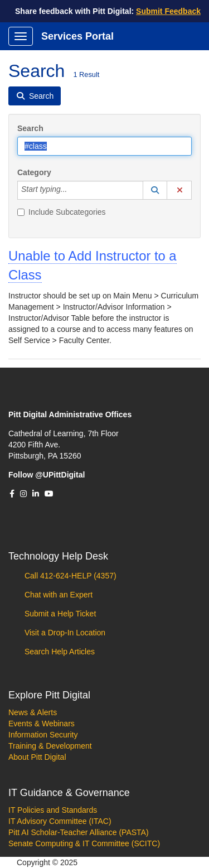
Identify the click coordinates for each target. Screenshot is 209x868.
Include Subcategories (62, 212)
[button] (155, 190)
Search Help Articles (59, 652)
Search (30, 128)
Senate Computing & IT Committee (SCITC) (84, 843)
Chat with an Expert (57, 595)
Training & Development (50, 746)
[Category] (73, 190)
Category (34, 172)
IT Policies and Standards (53, 810)
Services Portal (77, 36)
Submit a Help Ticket (59, 614)
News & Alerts (33, 712)
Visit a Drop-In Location (64, 633)
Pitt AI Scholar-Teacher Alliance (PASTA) (79, 832)
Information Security (43, 735)
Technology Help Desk (58, 556)
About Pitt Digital (37, 757)
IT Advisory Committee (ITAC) (60, 821)
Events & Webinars (42, 724)
